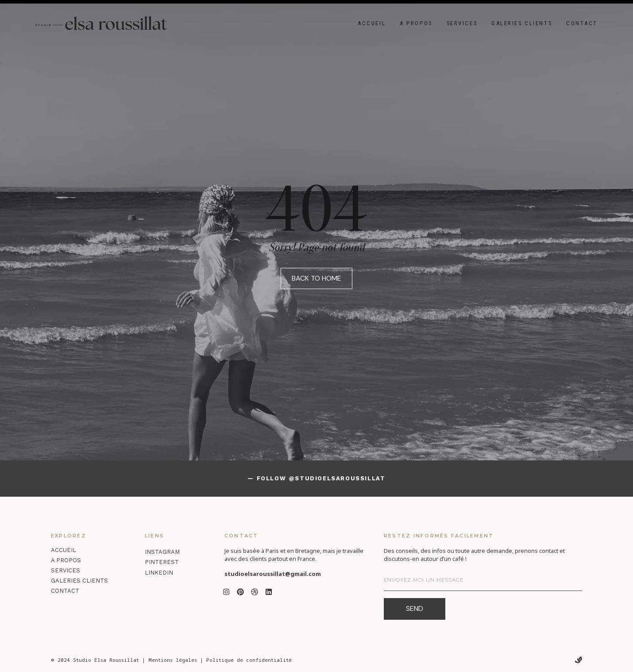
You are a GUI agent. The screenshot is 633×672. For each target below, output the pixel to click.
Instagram (162, 552)
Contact (582, 23)
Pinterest (162, 562)
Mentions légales (173, 660)
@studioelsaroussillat (337, 478)
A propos (416, 23)
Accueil (372, 23)
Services (462, 23)
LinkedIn (159, 573)
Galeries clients (522, 23)
